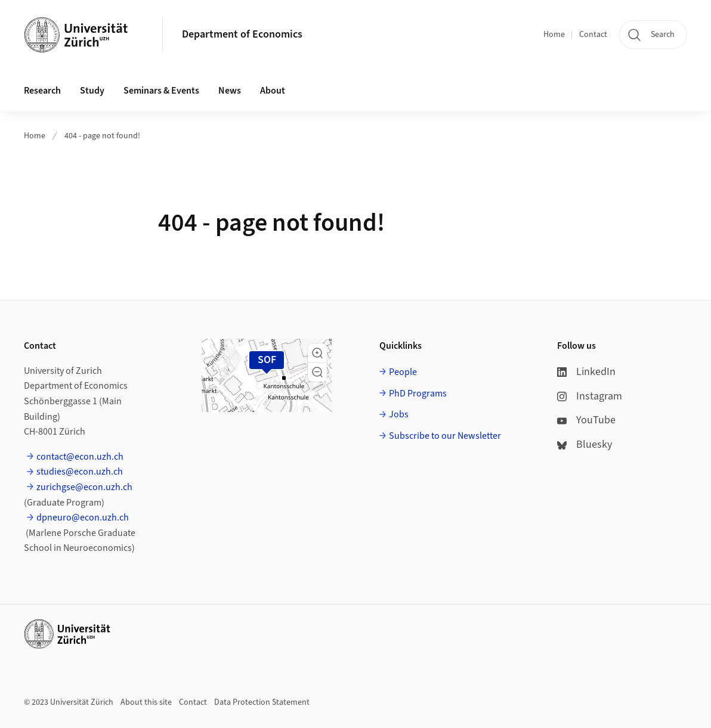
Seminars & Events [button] (161, 91)
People (403, 372)
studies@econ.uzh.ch (80, 472)
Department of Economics (242, 34)
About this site (146, 702)
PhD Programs (418, 394)
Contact (593, 35)
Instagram (590, 396)
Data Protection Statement (262, 702)
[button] (317, 353)
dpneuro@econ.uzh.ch (83, 518)
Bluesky (585, 444)
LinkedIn (586, 372)
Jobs (399, 414)
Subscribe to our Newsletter (445, 436)
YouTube (586, 420)
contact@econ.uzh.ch (80, 457)
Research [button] (42, 91)
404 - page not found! (102, 136)
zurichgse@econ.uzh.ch (84, 487)
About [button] (273, 91)
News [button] (230, 91)
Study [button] (92, 91)
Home (554, 35)
